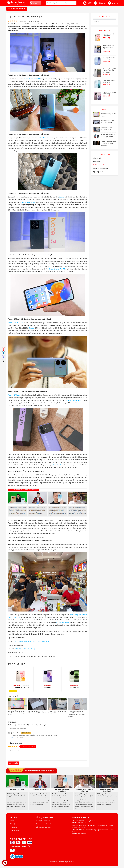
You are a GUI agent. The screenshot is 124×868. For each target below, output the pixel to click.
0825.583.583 (82, 827)
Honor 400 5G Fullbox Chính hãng (21, 688)
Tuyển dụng (13, 827)
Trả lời (13, 738)
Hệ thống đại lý (14, 830)
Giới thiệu (13, 824)
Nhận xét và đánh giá (15, 743)
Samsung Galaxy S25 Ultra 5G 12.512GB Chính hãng (109, 71)
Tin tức (12, 821)
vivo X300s (48, 688)
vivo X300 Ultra (74, 688)
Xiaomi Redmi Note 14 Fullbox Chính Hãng (109, 47)
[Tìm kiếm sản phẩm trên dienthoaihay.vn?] (61, 3)
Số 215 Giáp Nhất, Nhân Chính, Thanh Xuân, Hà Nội (33, 641)
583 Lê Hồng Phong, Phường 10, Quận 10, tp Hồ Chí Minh (96, 825)
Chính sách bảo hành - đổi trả (45, 824)
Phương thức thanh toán (43, 821)
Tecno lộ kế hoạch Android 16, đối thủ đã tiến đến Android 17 (108, 136)
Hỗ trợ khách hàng (45, 818)
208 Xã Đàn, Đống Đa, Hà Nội (25, 649)
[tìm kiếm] (75, 3)
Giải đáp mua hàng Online (44, 827)
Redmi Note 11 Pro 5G (57, 269)
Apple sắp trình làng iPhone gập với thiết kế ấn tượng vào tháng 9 (108, 143)
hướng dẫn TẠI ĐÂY (63, 623)
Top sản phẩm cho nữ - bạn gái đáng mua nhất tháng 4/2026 (17, 713)
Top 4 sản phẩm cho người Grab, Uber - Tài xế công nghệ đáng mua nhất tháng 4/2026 (77, 714)
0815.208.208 (82, 823)
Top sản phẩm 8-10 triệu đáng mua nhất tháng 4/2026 (37, 712)
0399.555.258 (82, 833)
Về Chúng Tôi (16, 818)
